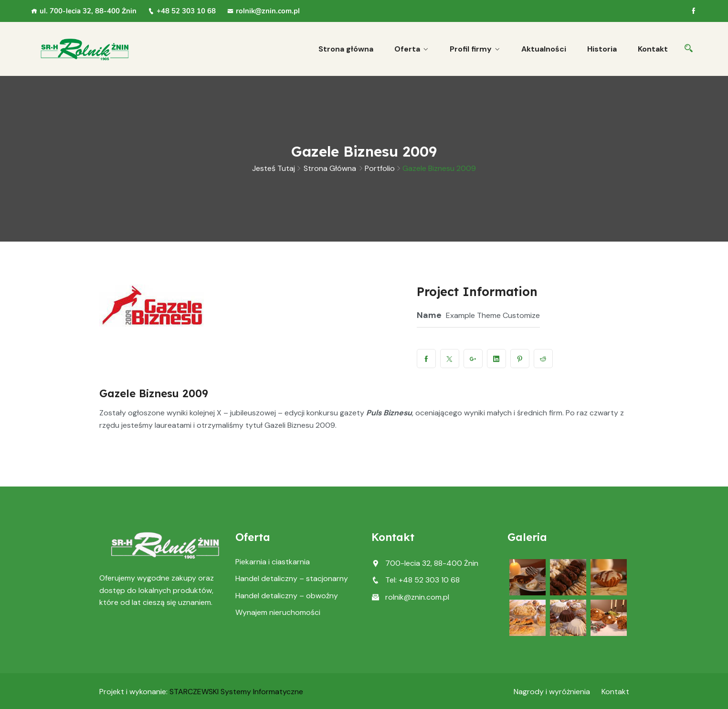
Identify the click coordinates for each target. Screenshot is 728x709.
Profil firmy (471, 49)
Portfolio (380, 168)
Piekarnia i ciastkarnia (273, 562)
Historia (602, 49)
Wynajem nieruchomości (278, 612)
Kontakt (653, 49)
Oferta (407, 49)
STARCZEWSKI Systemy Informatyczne (236, 692)
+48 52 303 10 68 (182, 11)
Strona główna (346, 49)
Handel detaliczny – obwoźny (287, 596)
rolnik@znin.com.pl (264, 11)
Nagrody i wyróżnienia (552, 692)
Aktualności (544, 49)
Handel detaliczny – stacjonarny (292, 578)
